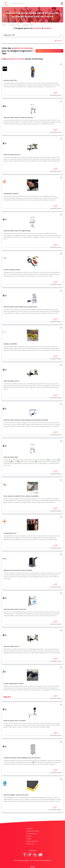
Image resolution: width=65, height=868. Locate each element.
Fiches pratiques (32, 827)
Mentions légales (24, 853)
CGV (31, 853)
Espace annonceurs (32, 834)
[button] (4, 8)
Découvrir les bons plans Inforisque (49, 44)
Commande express (55, 801)
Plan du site (30, 837)
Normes (29, 829)
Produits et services (14, 18)
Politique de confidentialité (43, 853)
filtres (58, 34)
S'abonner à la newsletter (33, 863)
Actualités (29, 821)
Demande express (56, 87)
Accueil (4, 18)
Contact (29, 832)
